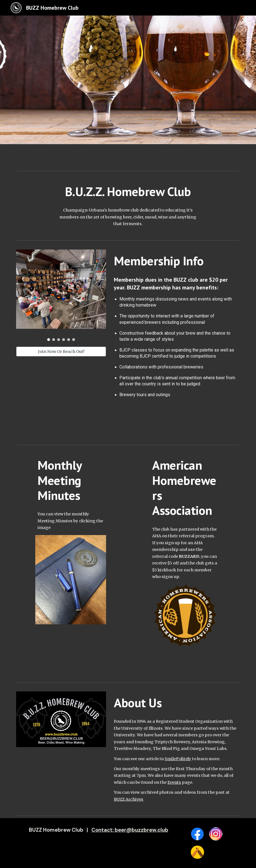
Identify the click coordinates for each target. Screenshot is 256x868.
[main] (128, 192)
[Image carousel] (61, 295)
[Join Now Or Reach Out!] (61, 351)
